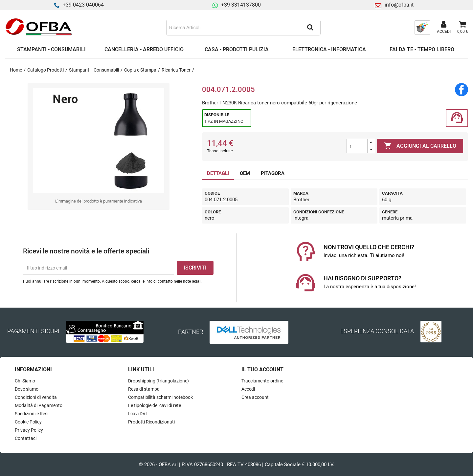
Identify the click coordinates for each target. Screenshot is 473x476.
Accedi (248, 389)
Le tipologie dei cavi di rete (155, 405)
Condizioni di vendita (36, 397)
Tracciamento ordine (262, 381)
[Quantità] (357, 146)
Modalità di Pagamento (39, 405)
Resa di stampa (144, 389)
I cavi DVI (137, 414)
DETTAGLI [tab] (218, 173)
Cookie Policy (28, 422)
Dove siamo (27, 389)
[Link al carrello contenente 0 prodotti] (463, 28)
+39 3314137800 (241, 5)
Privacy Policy (29, 430)
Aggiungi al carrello (420, 146)
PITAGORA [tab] (273, 173)
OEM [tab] (245, 173)
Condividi (462, 90)
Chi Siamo (25, 381)
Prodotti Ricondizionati (151, 422)
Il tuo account (262, 369)
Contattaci (26, 438)
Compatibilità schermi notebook (160, 397)
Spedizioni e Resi (32, 414)
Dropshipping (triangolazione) (158, 381)
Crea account (255, 397)
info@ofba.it (399, 5)
